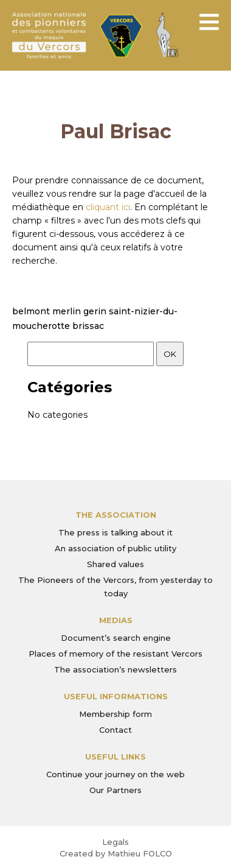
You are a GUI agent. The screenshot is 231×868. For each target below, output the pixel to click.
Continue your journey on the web (115, 774)
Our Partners (115, 790)
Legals (115, 842)
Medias (116, 620)
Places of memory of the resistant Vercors (115, 654)
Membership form (115, 714)
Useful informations (116, 696)
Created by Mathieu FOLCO (116, 853)
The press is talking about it (115, 532)
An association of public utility (115, 548)
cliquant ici (108, 207)
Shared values (115, 564)
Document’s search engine (116, 638)
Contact (115, 730)
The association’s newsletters (115, 669)
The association (116, 515)
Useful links (115, 757)
